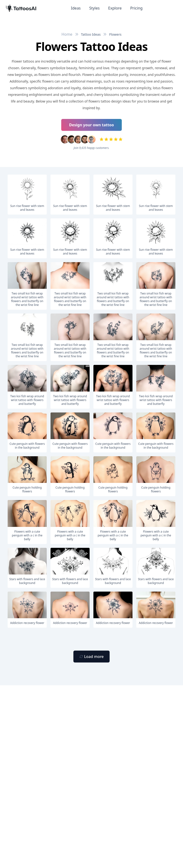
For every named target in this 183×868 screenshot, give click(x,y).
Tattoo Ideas (91, 34)
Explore (115, 8)
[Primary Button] (91, 657)
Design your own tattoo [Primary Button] (91, 125)
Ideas (76, 8)
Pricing (136, 8)
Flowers (115, 34)
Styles (95, 8)
